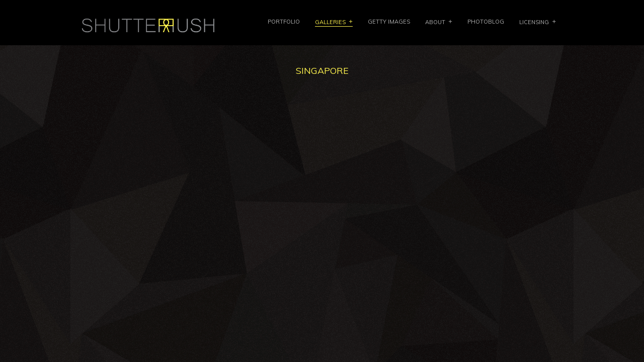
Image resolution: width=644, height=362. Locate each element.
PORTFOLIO (284, 22)
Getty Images (389, 22)
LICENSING (534, 22)
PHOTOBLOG (486, 22)
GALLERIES (330, 22)
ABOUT (435, 22)
